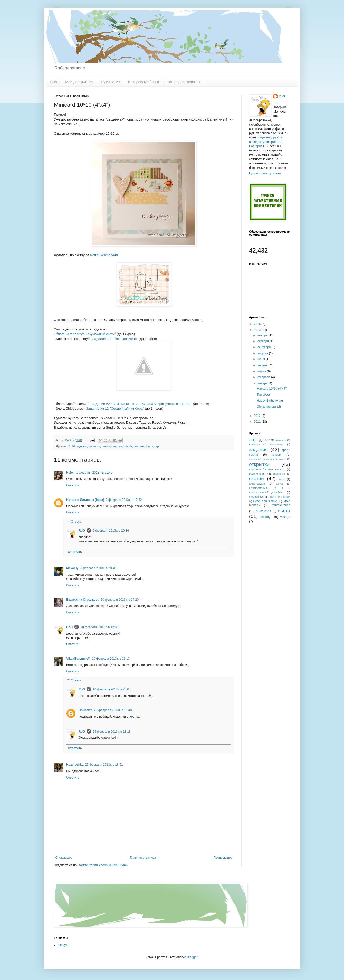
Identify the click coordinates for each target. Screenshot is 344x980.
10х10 (71, 446)
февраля (264, 377)
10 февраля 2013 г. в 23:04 (112, 689)
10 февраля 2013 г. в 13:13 (111, 659)
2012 (258, 416)
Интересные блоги (144, 82)
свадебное (279, 474)
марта (262, 371)
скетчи (106, 446)
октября (264, 341)
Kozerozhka (75, 765)
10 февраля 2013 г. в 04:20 (120, 600)
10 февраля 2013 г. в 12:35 (99, 627)
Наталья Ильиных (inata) (85, 500)
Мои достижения (79, 82)
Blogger (192, 957)
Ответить (73, 485)
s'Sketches (264, 511)
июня (262, 359)
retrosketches (142, 446)
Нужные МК (111, 82)
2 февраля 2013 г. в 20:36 (111, 531)
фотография (257, 484)
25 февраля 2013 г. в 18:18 (112, 732)
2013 (258, 330)
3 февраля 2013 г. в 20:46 (98, 568)
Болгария (254, 444)
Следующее (64, 858)
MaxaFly (72, 568)
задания (82, 446)
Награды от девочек (183, 82)
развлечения (257, 474)
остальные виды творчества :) (267, 459)
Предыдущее (223, 858)
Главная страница (143, 858)
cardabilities (256, 497)
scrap (155, 446)
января (263, 383)
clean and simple (122, 446)
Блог (54, 82)
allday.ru (63, 945)
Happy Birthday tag (270, 401)
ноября (263, 335)
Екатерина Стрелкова (83, 600)
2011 (258, 422)
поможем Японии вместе (267, 469)
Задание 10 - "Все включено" (115, 339)
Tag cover (263, 395)
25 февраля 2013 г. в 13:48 (113, 710)
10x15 (267, 440)
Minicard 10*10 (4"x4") (272, 389)
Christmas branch (269, 406)
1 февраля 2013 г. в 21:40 (94, 473)
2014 (258, 324)
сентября (265, 347)
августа (263, 353)
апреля (263, 365)
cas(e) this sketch (280, 497)
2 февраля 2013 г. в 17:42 (124, 500)
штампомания (258, 488)
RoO (82, 531)
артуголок (280, 440)
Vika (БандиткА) (78, 659)
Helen (70, 473)
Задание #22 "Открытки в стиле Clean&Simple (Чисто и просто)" (142, 404)
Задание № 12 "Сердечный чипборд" (115, 408)
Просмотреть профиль (265, 173)
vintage (285, 517)
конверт (277, 455)
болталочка (277, 444)
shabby (266, 517)
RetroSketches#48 (104, 255)
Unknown (85, 710)
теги (281, 479)
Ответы (76, 522)
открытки (94, 446)
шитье (280, 484)
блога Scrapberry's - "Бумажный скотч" (86, 334)
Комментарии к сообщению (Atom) (103, 865)
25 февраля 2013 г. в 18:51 (104, 765)
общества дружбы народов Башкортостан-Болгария (266, 142)
